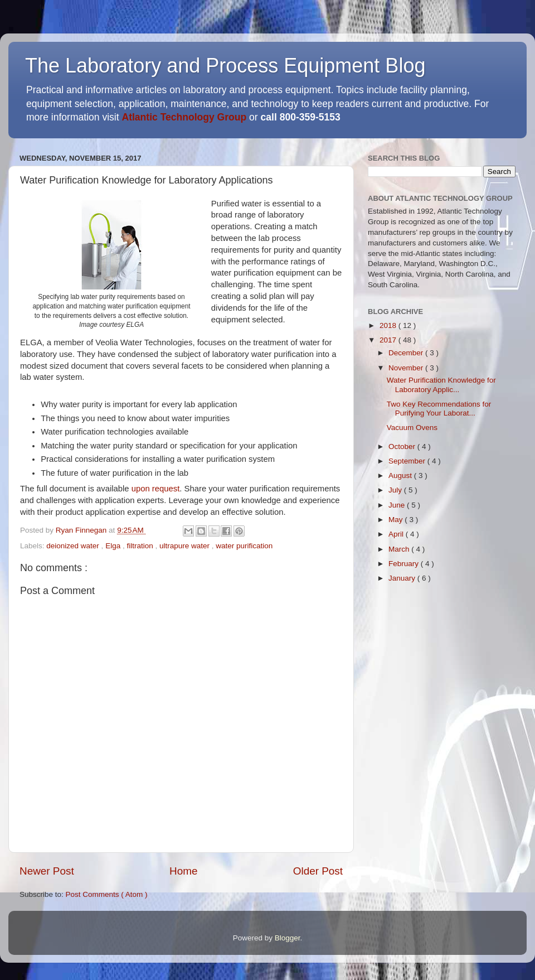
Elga (114, 546)
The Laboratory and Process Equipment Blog (225, 66)
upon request (156, 489)
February (405, 564)
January (403, 578)
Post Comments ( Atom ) (107, 894)
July (396, 490)
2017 (389, 340)
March (400, 549)
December (407, 353)
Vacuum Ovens (412, 428)
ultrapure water (186, 546)
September (408, 461)
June (398, 505)
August (401, 475)
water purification (244, 546)
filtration (141, 546)
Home (183, 871)
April (397, 534)
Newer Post (47, 871)
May (397, 520)
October (403, 446)
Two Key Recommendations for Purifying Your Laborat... (439, 409)
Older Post (318, 871)
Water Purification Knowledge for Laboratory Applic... (441, 385)
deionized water (74, 546)
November (407, 368)
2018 (389, 325)
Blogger (288, 938)
